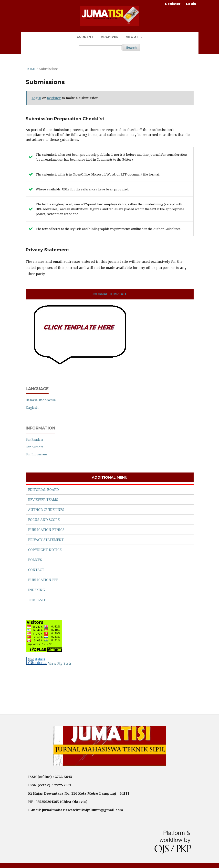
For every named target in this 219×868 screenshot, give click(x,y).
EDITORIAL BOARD (43, 489)
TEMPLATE (37, 600)
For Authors (35, 447)
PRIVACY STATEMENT (46, 540)
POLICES (35, 560)
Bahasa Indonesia (41, 400)
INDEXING (36, 590)
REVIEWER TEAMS (43, 500)
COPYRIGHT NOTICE (45, 550)
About (133, 37)
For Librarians (36, 454)
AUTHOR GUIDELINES (46, 510)
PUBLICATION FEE (43, 580)
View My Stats (60, 663)
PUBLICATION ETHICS (46, 530)
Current (85, 37)
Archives (110, 37)
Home (31, 69)
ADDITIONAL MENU (110, 477)
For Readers (35, 439)
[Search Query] (100, 48)
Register (173, 4)
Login (191, 4)
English (32, 407)
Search (131, 48)
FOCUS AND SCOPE (44, 520)
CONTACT (36, 570)
